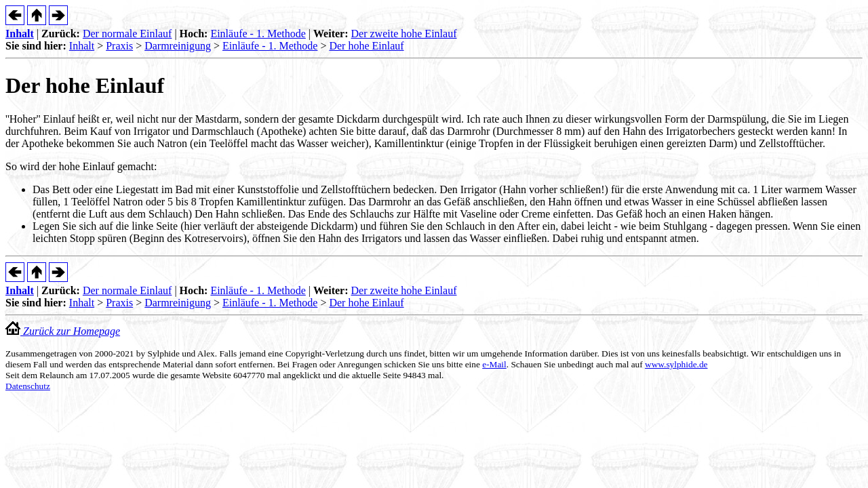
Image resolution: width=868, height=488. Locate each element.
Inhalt (20, 34)
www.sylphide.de (676, 364)
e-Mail (494, 364)
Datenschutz (28, 386)
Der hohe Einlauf (366, 46)
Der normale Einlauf (127, 34)
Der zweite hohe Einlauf (404, 34)
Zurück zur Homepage (63, 331)
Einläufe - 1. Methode (258, 34)
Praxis (119, 46)
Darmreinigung (178, 46)
